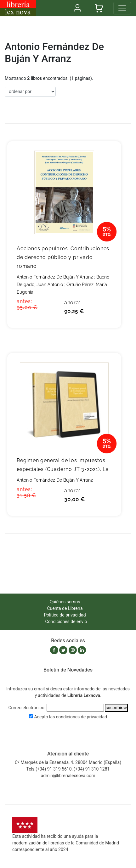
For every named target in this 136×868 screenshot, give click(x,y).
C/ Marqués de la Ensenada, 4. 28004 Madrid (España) (68, 762)
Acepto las (71, 717)
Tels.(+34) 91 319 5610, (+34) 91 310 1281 (68, 769)
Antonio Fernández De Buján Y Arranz (55, 277)
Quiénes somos (65, 602)
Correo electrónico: (27, 708)
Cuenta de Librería (65, 608)
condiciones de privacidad (82, 717)
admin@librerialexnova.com (68, 776)
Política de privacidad (65, 615)
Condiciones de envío (66, 622)
